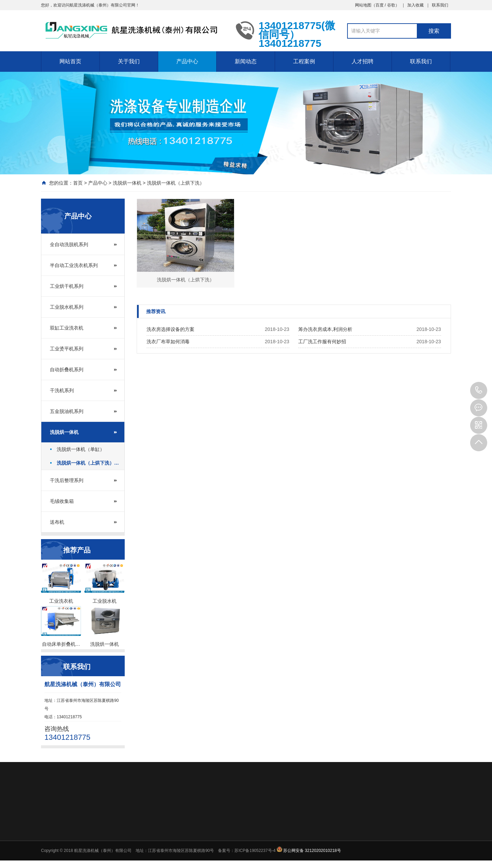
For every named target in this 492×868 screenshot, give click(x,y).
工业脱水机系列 (67, 307)
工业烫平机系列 (67, 349)
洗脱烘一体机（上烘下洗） (176, 183)
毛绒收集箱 (62, 501)
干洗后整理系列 (67, 480)
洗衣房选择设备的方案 (170, 329)
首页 (78, 183)
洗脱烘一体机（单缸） (81, 449)
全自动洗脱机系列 (69, 244)
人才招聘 (363, 61)
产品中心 (187, 61)
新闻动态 (246, 61)
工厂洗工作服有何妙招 (322, 342)
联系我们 (440, 5)
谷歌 (391, 5)
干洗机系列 (62, 390)
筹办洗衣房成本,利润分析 (325, 329)
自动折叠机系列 (67, 370)
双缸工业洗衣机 (67, 328)
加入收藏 (415, 5)
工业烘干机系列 (67, 286)
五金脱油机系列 (67, 411)
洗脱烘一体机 (127, 183)
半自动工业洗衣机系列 (74, 265)
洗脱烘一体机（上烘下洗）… (88, 463)
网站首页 (70, 61)
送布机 (57, 522)
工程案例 (304, 61)
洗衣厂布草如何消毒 (168, 342)
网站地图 (363, 5)
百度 (380, 5)
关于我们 (129, 61)
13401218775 (479, 390)
